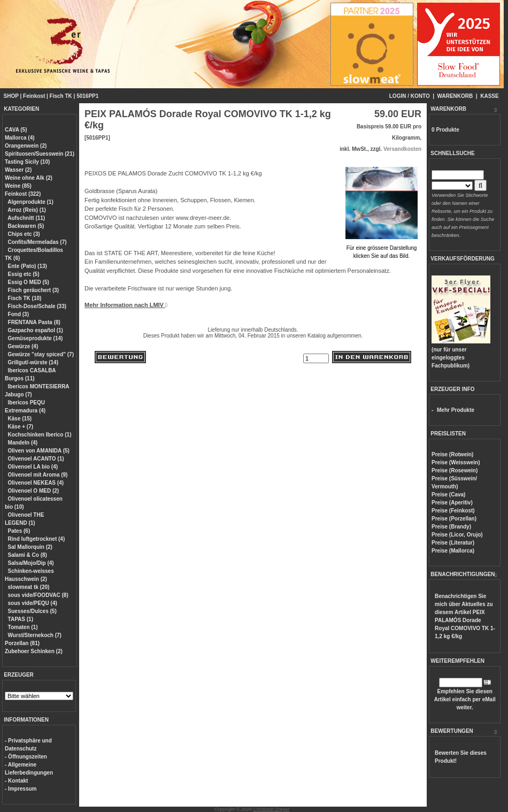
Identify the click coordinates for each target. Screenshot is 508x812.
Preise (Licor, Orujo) (457, 535)
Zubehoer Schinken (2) (34, 651)
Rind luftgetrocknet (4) (37, 539)
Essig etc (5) (24, 274)
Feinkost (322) (23, 194)
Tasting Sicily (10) (27, 162)
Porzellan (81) (22, 643)
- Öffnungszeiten (26, 757)
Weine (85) (18, 186)
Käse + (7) (21, 427)
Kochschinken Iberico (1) (40, 435)
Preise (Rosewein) (455, 470)
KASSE (489, 96)
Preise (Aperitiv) (452, 503)
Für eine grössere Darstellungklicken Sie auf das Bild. (382, 248)
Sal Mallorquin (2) (30, 547)
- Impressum (21, 789)
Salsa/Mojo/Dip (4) (31, 563)
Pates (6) (19, 531)
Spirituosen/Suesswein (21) (40, 154)
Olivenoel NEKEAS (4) (36, 483)
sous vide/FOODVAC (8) (38, 595)
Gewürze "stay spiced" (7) (41, 354)
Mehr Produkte (456, 410)
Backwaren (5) (26, 226)
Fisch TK (61, 96)
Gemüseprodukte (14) (36, 338)
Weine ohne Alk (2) (29, 178)
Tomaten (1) (23, 627)
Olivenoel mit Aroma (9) (38, 475)
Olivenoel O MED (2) (34, 491)
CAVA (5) (16, 130)
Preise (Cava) (448, 495)
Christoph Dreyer (271, 809)
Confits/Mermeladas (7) (37, 242)
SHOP (11, 96)
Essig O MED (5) (29, 282)
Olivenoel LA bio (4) (33, 467)
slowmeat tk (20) (29, 587)
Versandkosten (402, 149)
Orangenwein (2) (26, 146)
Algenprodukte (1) (30, 202)
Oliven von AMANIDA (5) (39, 451)
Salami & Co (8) (28, 555)
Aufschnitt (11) (26, 218)
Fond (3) (18, 314)
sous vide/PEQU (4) (33, 603)
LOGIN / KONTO (410, 96)
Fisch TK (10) (25, 298)
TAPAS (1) (21, 619)
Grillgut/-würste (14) (33, 362)
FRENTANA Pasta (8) (34, 322)
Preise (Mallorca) (453, 551)
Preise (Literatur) (453, 543)
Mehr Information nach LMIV (126, 305)
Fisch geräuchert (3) (34, 290)
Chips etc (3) (24, 234)
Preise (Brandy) (451, 527)
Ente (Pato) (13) (28, 266)
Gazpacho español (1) (36, 330)
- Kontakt (16, 781)
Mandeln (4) (23, 443)
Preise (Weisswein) (456, 462)
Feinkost (34, 96)
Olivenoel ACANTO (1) (36, 459)
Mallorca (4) (20, 138)
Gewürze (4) (23, 346)
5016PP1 (87, 96)
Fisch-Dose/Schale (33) (37, 306)
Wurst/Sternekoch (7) (35, 635)
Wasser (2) (18, 170)
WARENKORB (455, 96)
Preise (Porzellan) (454, 519)
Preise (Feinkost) (453, 511)
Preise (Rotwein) (452, 454)
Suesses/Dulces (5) (32, 611)
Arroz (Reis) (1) (27, 210)
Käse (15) (20, 419)
